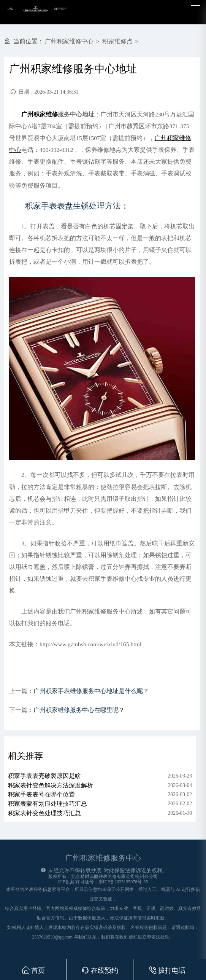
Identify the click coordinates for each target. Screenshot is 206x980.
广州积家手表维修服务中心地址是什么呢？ (91, 691)
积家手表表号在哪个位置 (41, 794)
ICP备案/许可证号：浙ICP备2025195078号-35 (103, 882)
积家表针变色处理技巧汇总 (44, 813)
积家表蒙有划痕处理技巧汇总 (48, 804)
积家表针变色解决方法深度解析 (51, 785)
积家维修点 (117, 41)
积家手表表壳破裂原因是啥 (44, 776)
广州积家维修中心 (69, 41)
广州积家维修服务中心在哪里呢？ (79, 710)
